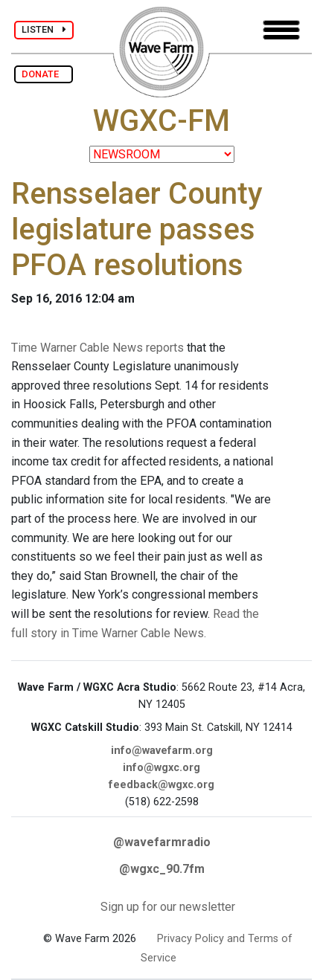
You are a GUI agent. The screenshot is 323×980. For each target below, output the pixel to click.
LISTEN (44, 29)
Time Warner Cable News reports (97, 348)
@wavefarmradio (162, 842)
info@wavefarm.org (162, 751)
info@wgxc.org (161, 768)
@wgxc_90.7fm (162, 869)
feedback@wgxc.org (161, 785)
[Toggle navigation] (281, 30)
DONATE (44, 74)
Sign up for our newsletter (168, 907)
